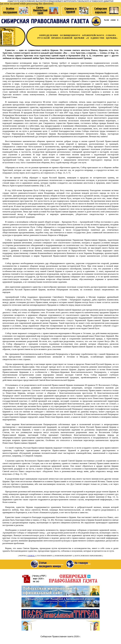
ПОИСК (31, 556)
